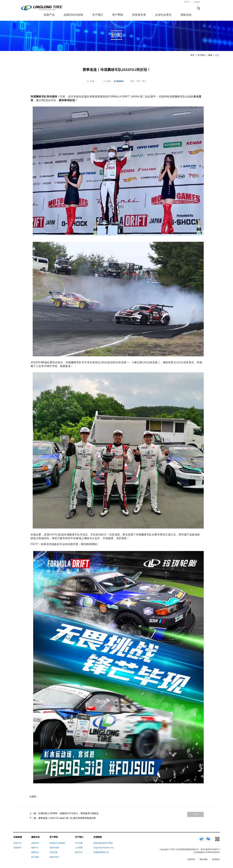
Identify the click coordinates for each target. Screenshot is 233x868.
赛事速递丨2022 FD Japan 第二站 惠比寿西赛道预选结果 (67, 818)
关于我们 (98, 15)
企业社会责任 (163, 15)
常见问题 (53, 852)
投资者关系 (139, 15)
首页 (192, 55)
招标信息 (186, 15)
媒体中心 (35, 848)
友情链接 (98, 837)
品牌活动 (35, 843)
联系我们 (216, 859)
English (197, 2)
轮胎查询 (17, 848)
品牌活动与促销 (73, 15)
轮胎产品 (49, 15)
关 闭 (195, 814)
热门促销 (35, 857)
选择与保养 (54, 848)
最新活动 (35, 837)
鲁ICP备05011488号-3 (210, 849)
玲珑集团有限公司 (101, 852)
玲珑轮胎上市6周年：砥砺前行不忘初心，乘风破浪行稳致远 (68, 813)
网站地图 (204, 859)
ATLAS (187, 2)
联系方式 (79, 852)
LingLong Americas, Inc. (104, 848)
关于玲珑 (79, 843)
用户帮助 (118, 15)
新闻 (210, 55)
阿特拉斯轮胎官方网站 (103, 843)
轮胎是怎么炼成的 (57, 843)
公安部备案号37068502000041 (207, 852)
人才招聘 (79, 848)
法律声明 (191, 859)
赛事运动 (35, 852)
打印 (132, 81)
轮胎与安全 (54, 857)
